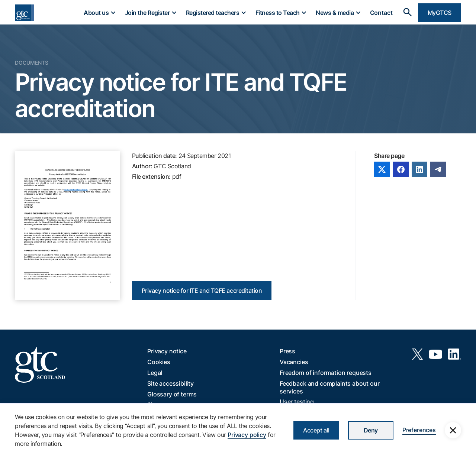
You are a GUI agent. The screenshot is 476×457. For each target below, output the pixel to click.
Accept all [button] (316, 430)
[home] (24, 13)
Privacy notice (167, 351)
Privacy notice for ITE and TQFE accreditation (202, 291)
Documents (32, 63)
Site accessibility (171, 383)
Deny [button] (371, 430)
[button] (99, 13)
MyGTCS (440, 13)
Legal (155, 373)
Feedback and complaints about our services (330, 387)
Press (287, 351)
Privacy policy (247, 435)
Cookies (159, 362)
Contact (381, 13)
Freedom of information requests (326, 373)
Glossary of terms (172, 394)
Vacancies (294, 362)
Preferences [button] (419, 430)
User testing (297, 402)
